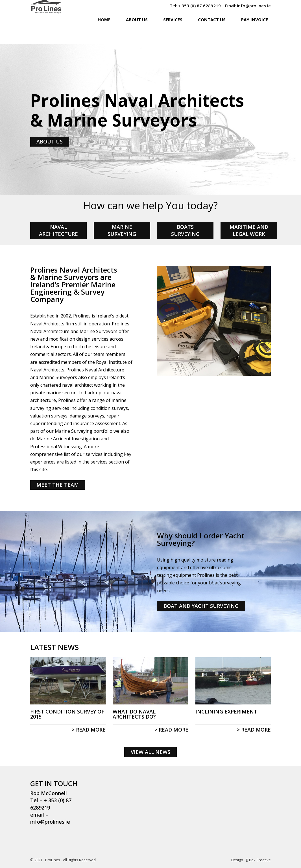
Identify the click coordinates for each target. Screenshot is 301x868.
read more (91, 730)
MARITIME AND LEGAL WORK (249, 230)
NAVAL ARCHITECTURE (58, 230)
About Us (137, 31)
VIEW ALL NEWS (150, 752)
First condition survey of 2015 (67, 714)
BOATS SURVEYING (185, 230)
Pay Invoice (255, 31)
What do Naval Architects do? (134, 714)
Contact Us (212, 31)
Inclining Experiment (226, 712)
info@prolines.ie (254, 6)
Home (104, 31)
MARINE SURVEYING (122, 230)
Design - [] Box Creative (251, 860)
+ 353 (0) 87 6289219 (199, 6)
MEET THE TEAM (58, 485)
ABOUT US (50, 142)
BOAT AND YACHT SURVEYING (201, 606)
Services (173, 31)
